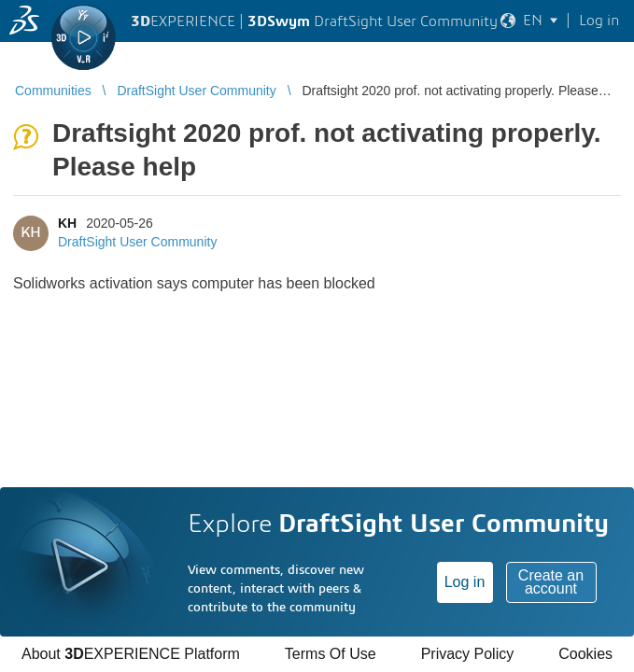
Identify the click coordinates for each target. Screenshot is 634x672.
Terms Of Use (331, 654)
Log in (465, 582)
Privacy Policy (468, 654)
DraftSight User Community (137, 242)
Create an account (551, 582)
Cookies (585, 654)
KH (67, 223)
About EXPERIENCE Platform (131, 654)
